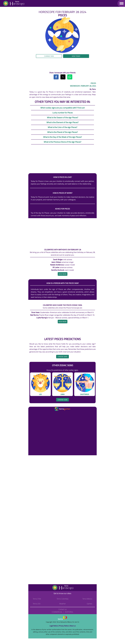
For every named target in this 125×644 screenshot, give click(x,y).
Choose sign (62, 400)
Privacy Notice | (64, 626)
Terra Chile (37, 599)
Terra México (87, 599)
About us (73, 626)
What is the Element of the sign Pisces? (62, 122)
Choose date (62, 357)
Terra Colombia (63, 599)
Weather (63, 604)
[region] (62, 65)
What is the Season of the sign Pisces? (63, 117)
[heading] (63, 274)
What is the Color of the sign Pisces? (62, 127)
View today (76, 56)
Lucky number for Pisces (63, 113)
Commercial (57, 612)
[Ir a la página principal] (31, 414)
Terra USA (37, 604)
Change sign (49, 56)
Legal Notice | (54, 626)
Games (90, 604)
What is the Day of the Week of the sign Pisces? (62, 137)
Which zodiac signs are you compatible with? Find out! (63, 108)
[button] (122, 3)
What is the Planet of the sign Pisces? (62, 132)
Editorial (69, 612)
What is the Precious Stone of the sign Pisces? (62, 142)
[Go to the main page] (14, 3)
